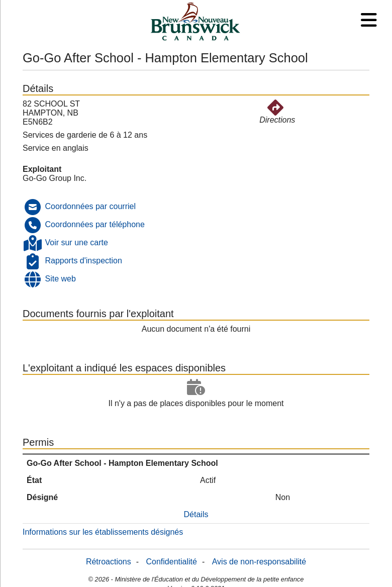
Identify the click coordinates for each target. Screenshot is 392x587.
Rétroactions (109, 562)
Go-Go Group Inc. (55, 178)
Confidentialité (172, 562)
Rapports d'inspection (83, 261)
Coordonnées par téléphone (94, 224)
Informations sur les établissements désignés (103, 532)
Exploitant (42, 169)
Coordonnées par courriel (90, 206)
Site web (60, 279)
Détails (196, 514)
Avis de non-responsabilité (259, 562)
